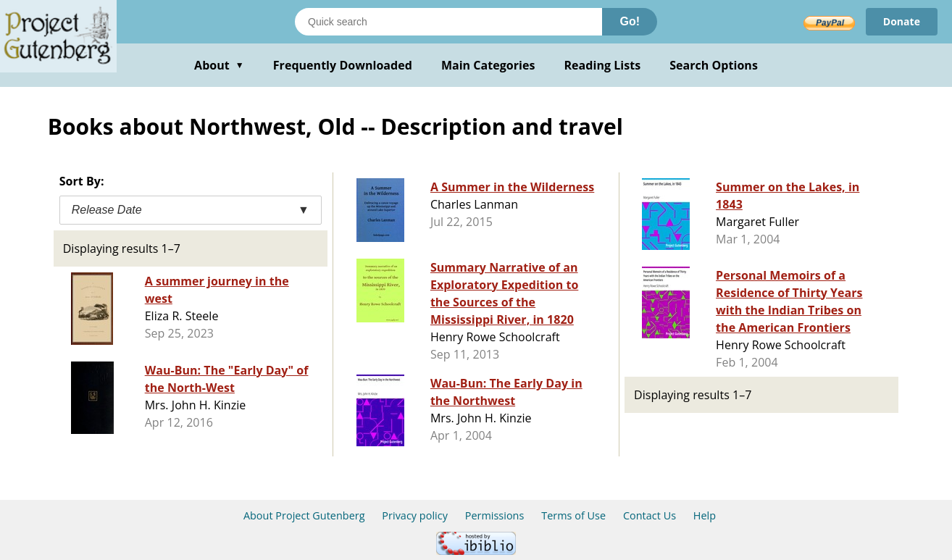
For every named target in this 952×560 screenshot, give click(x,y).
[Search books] (448, 22)
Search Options (714, 65)
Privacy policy (415, 515)
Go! (630, 21)
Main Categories (488, 65)
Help (705, 515)
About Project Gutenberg (304, 515)
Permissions (495, 515)
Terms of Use (573, 515)
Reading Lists (603, 65)
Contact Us (650, 515)
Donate (902, 21)
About (219, 65)
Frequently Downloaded (343, 65)
